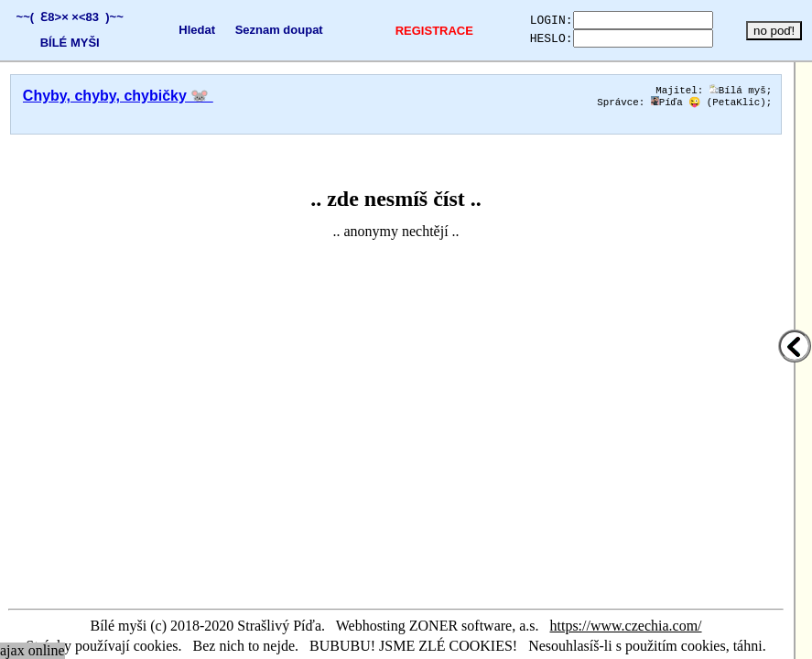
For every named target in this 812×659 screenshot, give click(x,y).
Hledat (185, 30)
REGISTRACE (413, 31)
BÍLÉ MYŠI (66, 43)
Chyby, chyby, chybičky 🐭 (118, 96)
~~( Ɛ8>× (39, 17)
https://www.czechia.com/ (626, 626)
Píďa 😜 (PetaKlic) (709, 105)
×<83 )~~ (94, 17)
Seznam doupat (266, 30)
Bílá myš (738, 91)
